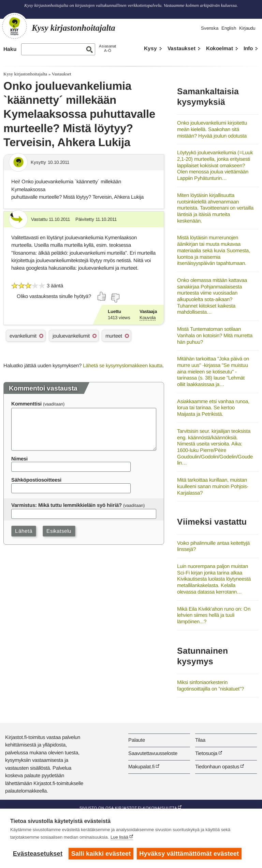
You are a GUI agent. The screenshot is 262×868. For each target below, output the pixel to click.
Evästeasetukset (38, 854)
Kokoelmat (220, 48)
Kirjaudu (247, 28)
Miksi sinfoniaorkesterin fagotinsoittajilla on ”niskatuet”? (210, 685)
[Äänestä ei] (115, 298)
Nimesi (19, 459)
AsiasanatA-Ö (107, 48)
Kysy (150, 48)
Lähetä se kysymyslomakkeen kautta (123, 365)
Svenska (210, 28)
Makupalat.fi (141, 766)
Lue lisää (119, 837)
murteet (114, 336)
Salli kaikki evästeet (101, 854)
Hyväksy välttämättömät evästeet (189, 854)
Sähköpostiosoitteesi (36, 480)
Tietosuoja (206, 753)
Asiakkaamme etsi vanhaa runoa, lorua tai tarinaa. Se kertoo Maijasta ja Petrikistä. (213, 408)
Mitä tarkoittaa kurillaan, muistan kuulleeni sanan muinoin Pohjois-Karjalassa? (213, 486)
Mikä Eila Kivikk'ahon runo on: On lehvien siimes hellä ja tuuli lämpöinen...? (214, 615)
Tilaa (200, 740)
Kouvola (148, 318)
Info (248, 48)
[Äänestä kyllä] (102, 296)
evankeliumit (23, 336)
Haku (10, 49)
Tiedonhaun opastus (217, 766)
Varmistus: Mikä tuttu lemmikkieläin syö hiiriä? (67, 505)
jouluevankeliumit (71, 336)
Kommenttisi (26, 404)
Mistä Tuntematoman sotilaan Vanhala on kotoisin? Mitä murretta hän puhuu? (215, 335)
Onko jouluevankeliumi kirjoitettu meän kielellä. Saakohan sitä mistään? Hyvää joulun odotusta (212, 129)
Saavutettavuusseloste (153, 753)
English (229, 28)
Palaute (137, 740)
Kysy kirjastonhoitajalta (25, 74)
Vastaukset (181, 48)
